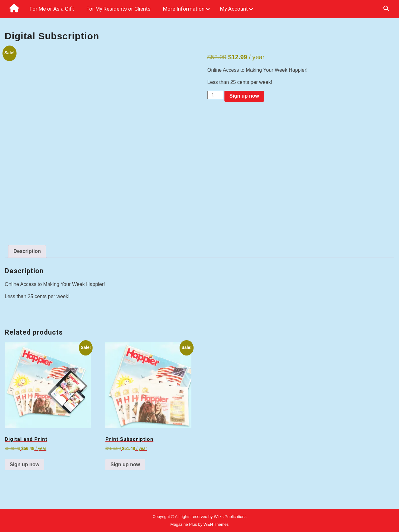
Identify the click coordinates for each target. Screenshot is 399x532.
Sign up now (244, 96)
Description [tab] (27, 251)
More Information (184, 9)
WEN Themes (216, 524)
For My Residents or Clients (118, 9)
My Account (234, 9)
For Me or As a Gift (52, 9)
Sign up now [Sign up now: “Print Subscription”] (125, 464)
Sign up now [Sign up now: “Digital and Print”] (24, 464)
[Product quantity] (215, 95)
